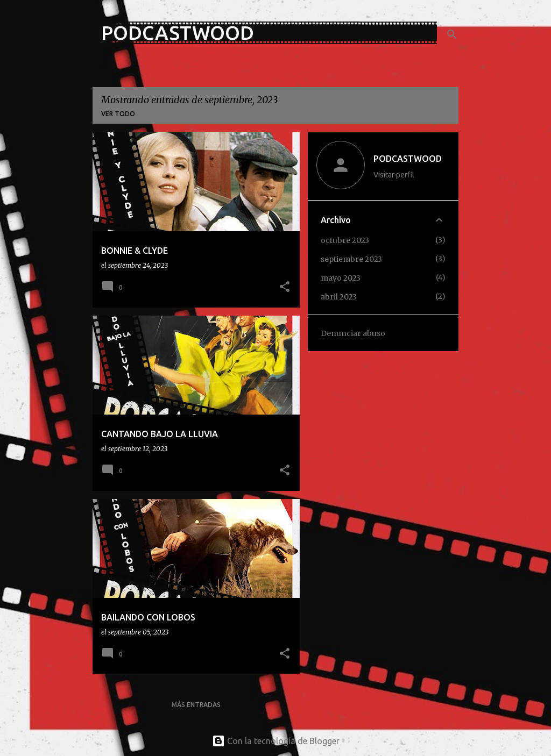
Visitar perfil (394, 175)
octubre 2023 (345, 240)
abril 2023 (339, 297)
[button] (285, 287)
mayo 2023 (341, 278)
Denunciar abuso (353, 333)
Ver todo (118, 114)
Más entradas (196, 705)
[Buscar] (452, 34)
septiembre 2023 (351, 259)
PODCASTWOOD (178, 33)
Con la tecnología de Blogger (276, 741)
